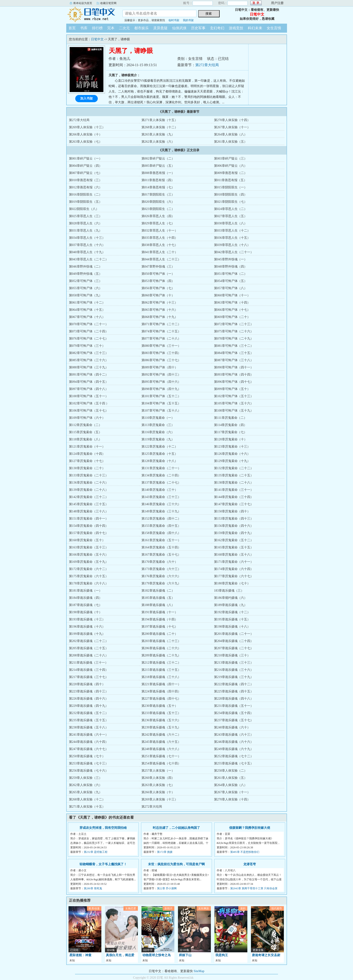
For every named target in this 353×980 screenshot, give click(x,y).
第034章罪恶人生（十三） (87, 238)
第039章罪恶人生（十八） (232, 245)
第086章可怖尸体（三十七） (161, 360)
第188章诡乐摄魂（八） (158, 605)
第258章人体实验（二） (231, 771)
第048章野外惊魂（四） (231, 267)
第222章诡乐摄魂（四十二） (234, 684)
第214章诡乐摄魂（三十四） (89, 670)
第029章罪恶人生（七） (158, 223)
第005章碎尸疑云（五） (158, 166)
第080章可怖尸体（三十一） (161, 346)
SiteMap (199, 971)
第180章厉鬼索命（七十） (232, 583)
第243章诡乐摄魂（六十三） (234, 735)
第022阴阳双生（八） (84, 209)
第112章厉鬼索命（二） (85, 425)
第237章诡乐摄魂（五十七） (234, 720)
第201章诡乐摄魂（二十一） (234, 634)
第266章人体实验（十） (85, 134)
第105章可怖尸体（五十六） (234, 403)
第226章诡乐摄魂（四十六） (89, 699)
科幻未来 (255, 28)
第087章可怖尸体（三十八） (234, 360)
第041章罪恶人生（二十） (160, 252)
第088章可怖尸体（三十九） (89, 367)
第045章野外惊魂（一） (231, 259)
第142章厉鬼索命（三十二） (89, 497)
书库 (84, 28)
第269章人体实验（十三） (87, 127)
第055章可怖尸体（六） (85, 288)
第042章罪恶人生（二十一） (234, 252)
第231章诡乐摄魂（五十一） (234, 706)
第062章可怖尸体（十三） (160, 303)
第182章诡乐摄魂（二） (158, 591)
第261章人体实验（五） (231, 142)
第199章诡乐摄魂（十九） (87, 634)
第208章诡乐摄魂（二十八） (89, 655)
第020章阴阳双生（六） (158, 202)
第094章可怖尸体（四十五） (89, 382)
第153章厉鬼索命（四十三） (234, 519)
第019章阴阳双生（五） (85, 202)
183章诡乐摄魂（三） (229, 591)
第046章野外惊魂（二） (85, 267)
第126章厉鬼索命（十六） (232, 454)
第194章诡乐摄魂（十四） (160, 619)
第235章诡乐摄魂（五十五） (89, 720)
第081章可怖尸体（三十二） (234, 346)
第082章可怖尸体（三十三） (89, 353)
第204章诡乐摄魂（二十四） (234, 641)
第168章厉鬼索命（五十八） (234, 555)
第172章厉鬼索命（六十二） (89, 569)
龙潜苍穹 (250, 864)
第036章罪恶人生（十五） (232, 238)
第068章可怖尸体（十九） (160, 317)
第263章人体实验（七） (85, 142)
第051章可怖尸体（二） (231, 274)
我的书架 (188, 20)
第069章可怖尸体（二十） (232, 317)
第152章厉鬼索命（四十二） (161, 519)
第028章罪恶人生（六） (85, 223)
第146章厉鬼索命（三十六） (161, 504)
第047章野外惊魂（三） (158, 267)
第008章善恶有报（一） (158, 173)
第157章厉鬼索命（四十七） (89, 533)
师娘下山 (185, 955)
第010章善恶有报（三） (85, 180)
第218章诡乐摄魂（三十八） (161, 677)
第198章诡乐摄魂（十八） (232, 627)
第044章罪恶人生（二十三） (161, 259)
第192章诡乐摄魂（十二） (232, 612)
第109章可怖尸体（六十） (87, 418)
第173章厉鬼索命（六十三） (161, 569)
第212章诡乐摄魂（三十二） (161, 663)
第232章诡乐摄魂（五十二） (89, 713)
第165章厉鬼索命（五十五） (234, 547)
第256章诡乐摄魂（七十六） (89, 771)
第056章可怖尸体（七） (158, 288)
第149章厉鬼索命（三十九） (161, 511)
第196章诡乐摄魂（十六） (87, 627)
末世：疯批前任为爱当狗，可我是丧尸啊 (176, 864)
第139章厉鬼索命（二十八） (89, 490)
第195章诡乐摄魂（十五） (232, 619)
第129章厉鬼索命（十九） (232, 461)
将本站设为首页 (83, 3)
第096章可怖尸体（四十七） (234, 382)
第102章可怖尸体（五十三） (234, 396)
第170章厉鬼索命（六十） (160, 562)
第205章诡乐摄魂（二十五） (89, 648)
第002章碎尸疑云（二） (158, 159)
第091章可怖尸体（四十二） (89, 375)
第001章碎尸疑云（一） (85, 159)
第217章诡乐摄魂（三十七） (89, 677)
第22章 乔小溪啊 (167, 888)
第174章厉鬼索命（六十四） (234, 569)
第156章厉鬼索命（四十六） (234, 526)
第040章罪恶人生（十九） (87, 252)
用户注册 (277, 3)
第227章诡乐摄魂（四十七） (161, 699)
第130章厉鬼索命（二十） (87, 468)
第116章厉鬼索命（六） (158, 432)
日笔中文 (91, 14)
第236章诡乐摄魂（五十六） (161, 720)
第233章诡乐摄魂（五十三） (161, 713)
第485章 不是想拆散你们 (245, 852)
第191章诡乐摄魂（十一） (160, 612)
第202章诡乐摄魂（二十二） (89, 641)
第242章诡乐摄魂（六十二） (161, 735)
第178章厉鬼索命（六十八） (89, 583)
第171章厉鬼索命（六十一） (234, 562)
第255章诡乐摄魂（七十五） (234, 763)
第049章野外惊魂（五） (85, 274)
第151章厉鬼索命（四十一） (89, 519)
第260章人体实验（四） (158, 778)
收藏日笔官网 (108, 3)
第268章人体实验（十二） (160, 127)
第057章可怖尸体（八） (231, 288)
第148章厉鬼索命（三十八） (89, 511)
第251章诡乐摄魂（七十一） (161, 756)
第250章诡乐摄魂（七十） (87, 756)
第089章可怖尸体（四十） (160, 367)
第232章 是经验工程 (96, 852)
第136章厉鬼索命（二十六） (89, 483)
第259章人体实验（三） (85, 778)
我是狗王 (222, 955)
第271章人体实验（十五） (160, 120)
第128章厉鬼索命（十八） (160, 461)
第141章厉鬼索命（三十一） (234, 490)
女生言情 (274, 28)
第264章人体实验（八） (231, 134)
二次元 (124, 28)
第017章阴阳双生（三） (158, 195)
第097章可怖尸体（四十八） (89, 389)
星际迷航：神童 (80, 955)
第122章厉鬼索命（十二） (160, 447)
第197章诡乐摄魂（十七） (160, 627)
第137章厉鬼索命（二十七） (161, 483)
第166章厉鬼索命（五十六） (89, 555)
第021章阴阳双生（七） (231, 202)
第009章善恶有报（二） (231, 173)
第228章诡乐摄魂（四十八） (234, 699)
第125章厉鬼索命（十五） (160, 454)
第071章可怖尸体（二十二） (161, 324)
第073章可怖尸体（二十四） (89, 331)
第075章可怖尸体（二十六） (234, 331)
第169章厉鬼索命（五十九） (89, 562)
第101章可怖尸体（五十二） (161, 396)
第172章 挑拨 (165, 852)
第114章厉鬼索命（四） (230, 425)
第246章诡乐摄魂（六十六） (234, 742)
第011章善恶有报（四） (158, 180)
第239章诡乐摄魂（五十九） (161, 727)
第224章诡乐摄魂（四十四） (161, 691)
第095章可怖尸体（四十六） (161, 382)
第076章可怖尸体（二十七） (89, 339)
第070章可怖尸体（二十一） (89, 324)
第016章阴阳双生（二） (85, 195)
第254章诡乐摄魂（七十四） (161, 763)
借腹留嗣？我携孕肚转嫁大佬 (250, 828)
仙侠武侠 (179, 28)
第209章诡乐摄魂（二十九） (161, 655)
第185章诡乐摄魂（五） (158, 598)
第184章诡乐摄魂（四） (85, 598)
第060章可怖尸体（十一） (232, 295)
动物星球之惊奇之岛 (157, 955)
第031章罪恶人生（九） (85, 231)
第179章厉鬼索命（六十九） (161, 583)
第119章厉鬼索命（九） (158, 439)
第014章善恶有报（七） (158, 187)
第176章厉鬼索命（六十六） (161, 576)
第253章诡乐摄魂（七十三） (89, 763)
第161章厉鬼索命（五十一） (161, 540)
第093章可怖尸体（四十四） (234, 375)
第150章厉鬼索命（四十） (232, 511)
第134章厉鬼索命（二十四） (161, 475)
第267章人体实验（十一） (232, 127)
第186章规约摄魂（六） (231, 598)
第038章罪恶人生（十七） (160, 245)
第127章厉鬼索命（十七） (87, 461)
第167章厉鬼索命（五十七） (161, 555)
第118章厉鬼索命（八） (85, 439)
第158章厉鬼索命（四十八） (161, 533)
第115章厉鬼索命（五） (85, 432)
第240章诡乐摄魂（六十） (232, 727)
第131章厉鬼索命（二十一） (161, 468)
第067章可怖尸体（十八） (87, 317)
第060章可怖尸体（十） (158, 295)
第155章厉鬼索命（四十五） (161, 526)
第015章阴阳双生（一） (231, 187)
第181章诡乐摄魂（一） (85, 591)
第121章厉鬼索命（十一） (87, 447)
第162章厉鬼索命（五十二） (234, 540)
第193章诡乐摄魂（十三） (87, 619)
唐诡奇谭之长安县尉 (266, 955)
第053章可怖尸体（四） (158, 281)
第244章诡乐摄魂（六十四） (89, 742)
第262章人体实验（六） (158, 142)
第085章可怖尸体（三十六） (89, 360)
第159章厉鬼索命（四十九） (234, 533)
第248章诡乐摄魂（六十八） (161, 749)
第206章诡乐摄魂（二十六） (161, 648)
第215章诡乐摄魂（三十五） (161, 670)
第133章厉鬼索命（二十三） (89, 475)
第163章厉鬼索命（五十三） (89, 547)
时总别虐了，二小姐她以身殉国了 (176, 828)
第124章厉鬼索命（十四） (87, 454)
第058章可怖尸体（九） (85, 295)
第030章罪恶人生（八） (231, 223)
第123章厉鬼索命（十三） (232, 447)
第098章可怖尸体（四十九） (161, 389)
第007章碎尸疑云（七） (85, 173)
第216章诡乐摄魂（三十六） (234, 670)
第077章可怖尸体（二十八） (161, 339)
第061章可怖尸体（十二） (87, 303)
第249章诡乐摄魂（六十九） (234, 749)
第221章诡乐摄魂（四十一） (161, 684)
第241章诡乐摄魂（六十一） (89, 735)
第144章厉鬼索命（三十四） (234, 497)
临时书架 (174, 20)
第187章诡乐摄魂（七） (85, 605)
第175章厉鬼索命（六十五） (89, 576)
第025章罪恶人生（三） (85, 216)
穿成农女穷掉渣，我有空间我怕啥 (103, 828)
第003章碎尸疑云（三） (231, 159)
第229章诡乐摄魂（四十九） (89, 706)
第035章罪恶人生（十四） (160, 238)
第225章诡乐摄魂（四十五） (234, 691)
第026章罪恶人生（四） (158, 216)
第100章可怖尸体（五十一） (89, 396)
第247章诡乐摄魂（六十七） (89, 749)
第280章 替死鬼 (93, 888)
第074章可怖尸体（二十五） (161, 331)
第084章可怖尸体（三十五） (234, 353)
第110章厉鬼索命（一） (158, 418)
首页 (72, 28)
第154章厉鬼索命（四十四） (89, 526)
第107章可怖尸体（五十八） (161, 411)
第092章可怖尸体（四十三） (161, 375)
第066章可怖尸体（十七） (232, 310)
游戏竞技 (236, 28)
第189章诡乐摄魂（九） (231, 605)
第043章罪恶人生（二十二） (89, 259)
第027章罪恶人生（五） (231, 216)
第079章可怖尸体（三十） (87, 346)
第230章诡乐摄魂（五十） (160, 706)
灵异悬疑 (160, 28)
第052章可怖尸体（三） (85, 281)
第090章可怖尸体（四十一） (234, 367)
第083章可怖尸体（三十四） (161, 353)
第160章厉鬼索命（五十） (87, 540)
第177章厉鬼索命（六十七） (234, 576)
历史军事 (198, 28)
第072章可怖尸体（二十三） (234, 324)
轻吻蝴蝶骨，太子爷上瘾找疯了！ (103, 864)
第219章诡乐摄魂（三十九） (234, 677)
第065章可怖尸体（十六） (160, 310)
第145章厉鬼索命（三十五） (89, 504)
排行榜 (97, 28)
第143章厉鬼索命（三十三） (161, 497)
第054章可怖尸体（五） (231, 281)
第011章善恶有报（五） (230, 180)
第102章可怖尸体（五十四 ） (89, 403)
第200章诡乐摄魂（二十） (160, 634)
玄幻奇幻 (217, 28)
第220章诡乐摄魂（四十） (87, 684)
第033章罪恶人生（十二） (232, 231)
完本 (111, 28)
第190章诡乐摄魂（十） (85, 612)
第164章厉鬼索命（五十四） (161, 547)
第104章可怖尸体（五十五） (161, 403)
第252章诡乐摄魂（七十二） (234, 756)
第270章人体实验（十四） (232, 120)
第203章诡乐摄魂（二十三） (161, 641)
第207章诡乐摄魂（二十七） (234, 648)
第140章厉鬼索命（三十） (160, 490)
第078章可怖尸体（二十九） (234, 339)
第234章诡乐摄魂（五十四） (234, 713)
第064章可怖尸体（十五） (87, 310)
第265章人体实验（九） (158, 134)
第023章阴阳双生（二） (158, 209)
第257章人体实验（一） (158, 771)
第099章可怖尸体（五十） (232, 389)
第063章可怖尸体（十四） (232, 303)
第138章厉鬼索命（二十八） (234, 483)
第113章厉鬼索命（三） (158, 425)
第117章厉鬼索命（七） (230, 432)
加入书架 (87, 98)
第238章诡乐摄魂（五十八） (89, 727)
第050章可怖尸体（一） (158, 274)
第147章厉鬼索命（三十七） (234, 504)
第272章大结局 (207, 65)
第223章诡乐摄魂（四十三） (89, 691)
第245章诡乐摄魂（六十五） (161, 742)
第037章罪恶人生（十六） (87, 245)
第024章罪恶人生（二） (231, 209)
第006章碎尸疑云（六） (231, 166)
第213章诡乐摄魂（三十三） (234, 663)
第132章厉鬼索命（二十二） (234, 468)
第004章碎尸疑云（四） (85, 166)
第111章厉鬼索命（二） (230, 418)
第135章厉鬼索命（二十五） (234, 475)
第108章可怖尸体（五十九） (234, 411)
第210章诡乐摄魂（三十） (232, 655)
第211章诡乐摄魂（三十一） (89, 663)
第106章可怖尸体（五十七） (89, 411)
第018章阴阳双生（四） (231, 195)
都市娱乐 (141, 28)
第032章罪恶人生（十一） (160, 231)
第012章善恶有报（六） (85, 187)
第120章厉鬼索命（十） (231, 439)
